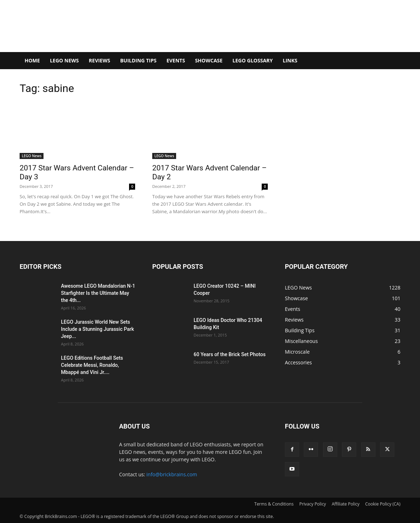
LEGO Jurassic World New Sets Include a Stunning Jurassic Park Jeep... (98, 329)
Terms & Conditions (274, 504)
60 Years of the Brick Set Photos (230, 354)
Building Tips (138, 60)
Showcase (209, 60)
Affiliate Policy (345, 504)
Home (32, 60)
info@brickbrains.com (172, 474)
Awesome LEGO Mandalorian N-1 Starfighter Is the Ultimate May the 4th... (98, 293)
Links (290, 60)
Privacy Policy (313, 504)
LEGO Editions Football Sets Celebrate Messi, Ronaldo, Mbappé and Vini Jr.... (92, 365)
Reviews (99, 60)
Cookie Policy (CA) (383, 504)
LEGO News (64, 60)
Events (176, 60)
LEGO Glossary (253, 60)
